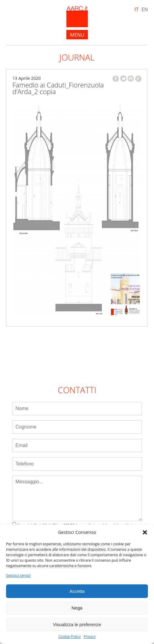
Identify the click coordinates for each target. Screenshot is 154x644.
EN (145, 9)
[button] (145, 532)
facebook (116, 79)
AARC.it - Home (77, 17)
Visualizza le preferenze (77, 624)
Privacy (90, 637)
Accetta (77, 591)
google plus (138, 79)
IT (137, 9)
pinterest (131, 79)
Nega (77, 608)
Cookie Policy (69, 637)
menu (77, 35)
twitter (123, 79)
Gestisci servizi (18, 576)
